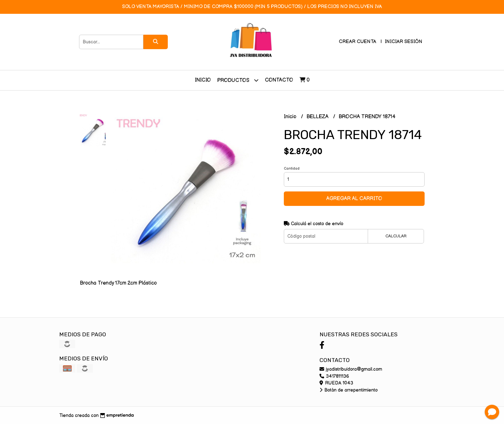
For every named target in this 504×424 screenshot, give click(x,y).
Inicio (203, 80)
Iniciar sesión (404, 42)
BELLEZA (318, 117)
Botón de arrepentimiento (349, 390)
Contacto (279, 80)
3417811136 (334, 376)
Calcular (396, 236)
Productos (238, 80)
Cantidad (292, 168)
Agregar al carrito (354, 199)
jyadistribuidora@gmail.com (351, 369)
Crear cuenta (357, 42)
